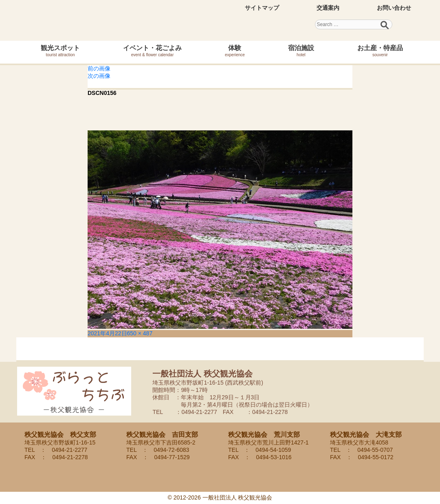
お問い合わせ (394, 8)
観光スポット (60, 51)
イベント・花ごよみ (152, 51)
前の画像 (99, 68)
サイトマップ (262, 8)
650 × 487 (140, 333)
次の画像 (99, 76)
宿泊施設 (301, 51)
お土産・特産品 (380, 51)
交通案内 (328, 8)
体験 (235, 51)
